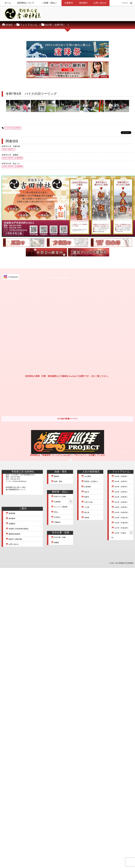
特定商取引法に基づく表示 (16, 487)
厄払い (55, 512)
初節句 (85, 497)
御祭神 (55, 476)
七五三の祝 (87, 502)
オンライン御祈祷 (59, 507)
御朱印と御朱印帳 (14, 539)
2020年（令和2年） (120, 507)
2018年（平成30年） (120, 523)
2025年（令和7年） (8, 149)
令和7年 (18, 128)
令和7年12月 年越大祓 (11, 146)
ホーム (8, 3)
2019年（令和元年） (120, 512)
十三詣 (85, 507)
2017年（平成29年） (120, 528)
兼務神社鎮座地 (13, 534)
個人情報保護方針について (16, 490)
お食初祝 (86, 487)
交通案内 (69, 3)
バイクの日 (9, 128)
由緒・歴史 (57, 481)
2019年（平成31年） (120, 518)
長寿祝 (85, 518)
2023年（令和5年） (120, 492)
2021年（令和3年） (120, 502)
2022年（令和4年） (120, 497)
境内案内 (83, 3)
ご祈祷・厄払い (49, 3)
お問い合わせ (100, 3)
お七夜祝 (86, 476)
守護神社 (56, 522)
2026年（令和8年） (120, 476)
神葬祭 (55, 543)
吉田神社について (26, 3)
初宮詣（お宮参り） (90, 481)
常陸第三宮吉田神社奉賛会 (17, 529)
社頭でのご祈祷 (58, 497)
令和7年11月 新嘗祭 (10, 155)
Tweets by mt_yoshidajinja (58, 278)
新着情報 (19, 158)
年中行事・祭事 (58, 537)
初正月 (85, 492)
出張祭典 (56, 502)
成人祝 (85, 512)
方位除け (56, 517)
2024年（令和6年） (120, 487)
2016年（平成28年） (119, 535)
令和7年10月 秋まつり (11, 164)
